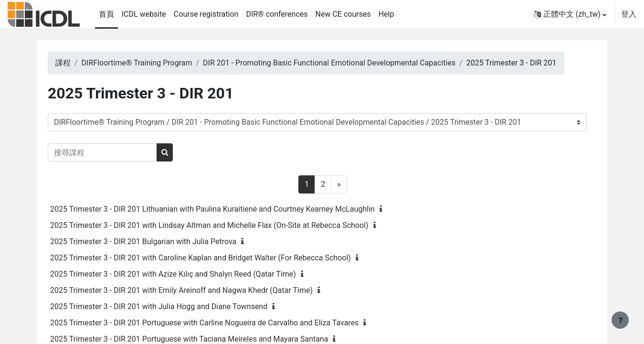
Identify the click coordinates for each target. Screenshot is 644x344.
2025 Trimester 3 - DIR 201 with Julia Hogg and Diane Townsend (175, 306)
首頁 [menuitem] (106, 14)
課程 (79, 63)
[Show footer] (620, 320)
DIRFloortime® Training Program (153, 63)
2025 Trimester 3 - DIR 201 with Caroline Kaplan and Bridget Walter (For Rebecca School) (217, 258)
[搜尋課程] (119, 152)
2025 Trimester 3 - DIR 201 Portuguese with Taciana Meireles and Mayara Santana (205, 339)
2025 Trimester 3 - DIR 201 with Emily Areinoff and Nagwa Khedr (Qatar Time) (198, 290)
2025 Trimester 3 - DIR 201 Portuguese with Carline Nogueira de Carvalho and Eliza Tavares (221, 323)
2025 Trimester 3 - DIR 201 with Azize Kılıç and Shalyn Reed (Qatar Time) (189, 274)
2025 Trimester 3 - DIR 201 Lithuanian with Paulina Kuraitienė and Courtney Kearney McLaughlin (229, 209)
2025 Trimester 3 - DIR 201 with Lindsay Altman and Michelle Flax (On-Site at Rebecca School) (226, 225)
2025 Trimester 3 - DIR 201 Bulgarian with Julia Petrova (159, 242)
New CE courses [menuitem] (343, 14)
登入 (629, 14)
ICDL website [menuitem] (144, 14)
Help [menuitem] (386, 14)
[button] (570, 14)
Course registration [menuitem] (206, 14)
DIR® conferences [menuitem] (277, 14)
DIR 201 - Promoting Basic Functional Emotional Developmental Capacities (345, 63)
